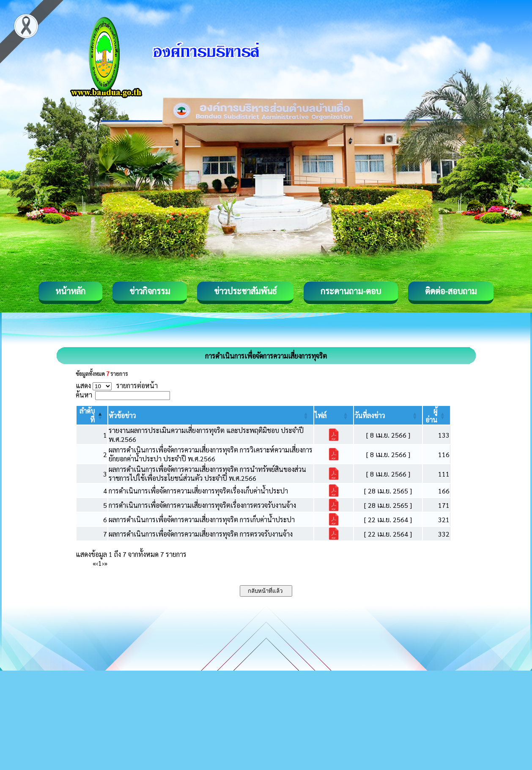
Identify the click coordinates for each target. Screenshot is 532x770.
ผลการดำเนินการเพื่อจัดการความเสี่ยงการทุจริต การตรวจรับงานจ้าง (201, 534)
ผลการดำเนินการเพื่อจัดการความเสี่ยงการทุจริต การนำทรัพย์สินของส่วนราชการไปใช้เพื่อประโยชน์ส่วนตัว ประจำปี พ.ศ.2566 (207, 474)
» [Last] (106, 563)
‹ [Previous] (97, 563)
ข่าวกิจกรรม (150, 291)
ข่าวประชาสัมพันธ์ (245, 291)
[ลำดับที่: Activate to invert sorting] (92, 415)
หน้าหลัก (70, 291)
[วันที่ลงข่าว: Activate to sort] (388, 415)
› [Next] (103, 563)
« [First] (94, 563)
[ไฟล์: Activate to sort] (334, 415)
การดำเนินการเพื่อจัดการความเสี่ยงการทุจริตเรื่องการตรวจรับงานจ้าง (202, 505)
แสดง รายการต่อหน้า (117, 385)
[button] (122, 415)
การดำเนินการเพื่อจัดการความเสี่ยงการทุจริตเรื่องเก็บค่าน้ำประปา (198, 491)
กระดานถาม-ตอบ (351, 291)
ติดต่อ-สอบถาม (451, 291)
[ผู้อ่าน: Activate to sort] (437, 415)
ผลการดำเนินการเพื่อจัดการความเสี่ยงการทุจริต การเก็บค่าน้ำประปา (202, 519)
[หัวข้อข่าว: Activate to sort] (211, 415)
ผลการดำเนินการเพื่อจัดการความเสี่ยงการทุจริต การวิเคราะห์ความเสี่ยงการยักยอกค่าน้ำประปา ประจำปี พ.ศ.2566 (211, 454)
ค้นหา (84, 395)
